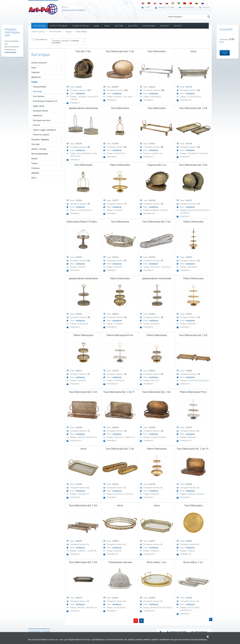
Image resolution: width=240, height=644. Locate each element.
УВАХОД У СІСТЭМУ (166, 7)
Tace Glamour (39, 96)
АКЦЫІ (96, 26)
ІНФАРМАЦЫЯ (149, 26)
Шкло (34, 178)
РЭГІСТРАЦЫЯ (188, 7)
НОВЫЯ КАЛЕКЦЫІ (81, 26)
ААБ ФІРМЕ (35, 631)
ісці (225, 53)
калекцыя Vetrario (40, 111)
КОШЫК (206, 7)
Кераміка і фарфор (40, 139)
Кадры (69, 32)
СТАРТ (147, 7)
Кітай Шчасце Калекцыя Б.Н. (45, 101)
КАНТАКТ (178, 26)
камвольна (37, 116)
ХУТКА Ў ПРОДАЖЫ (59, 26)
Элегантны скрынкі (41, 135)
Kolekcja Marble (39, 87)
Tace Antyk (81, 32)
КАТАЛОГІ (164, 26)
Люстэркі (35, 144)
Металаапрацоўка (40, 154)
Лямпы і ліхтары (39, 149)
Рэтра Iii (36, 125)
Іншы (34, 68)
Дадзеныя (36, 77)
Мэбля (34, 159)
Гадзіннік (35, 72)
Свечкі (34, 163)
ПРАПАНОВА (39, 26)
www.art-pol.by (38, 32)
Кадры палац (39, 106)
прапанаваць (11, 52)
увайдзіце (80, 93)
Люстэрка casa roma (42, 120)
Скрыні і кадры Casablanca (44, 130)
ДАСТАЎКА (133, 26)
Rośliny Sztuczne (39, 63)
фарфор (35, 173)
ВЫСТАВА (119, 26)
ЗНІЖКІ (107, 26)
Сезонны (35, 168)
